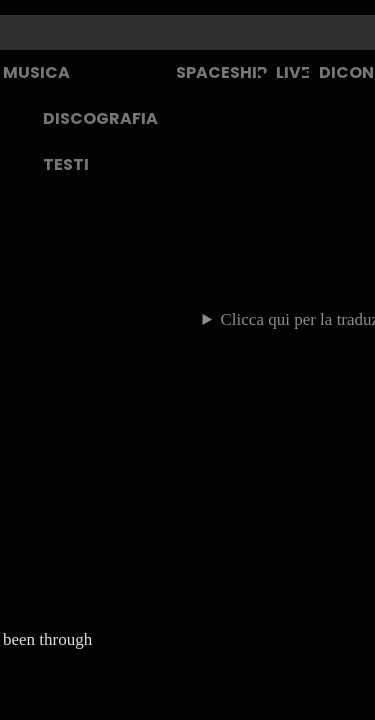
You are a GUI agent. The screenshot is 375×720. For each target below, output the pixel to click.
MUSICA (36, 72)
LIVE (293, 72)
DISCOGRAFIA (100, 118)
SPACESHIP (221, 72)
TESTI (66, 164)
